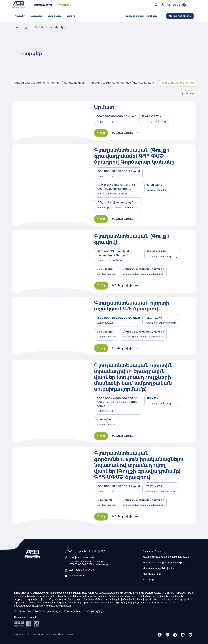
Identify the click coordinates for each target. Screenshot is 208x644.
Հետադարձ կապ (153, 551)
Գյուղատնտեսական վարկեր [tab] (180, 83)
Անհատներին (43, 5)
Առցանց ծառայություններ (143, 16)
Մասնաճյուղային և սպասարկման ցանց (166, 557)
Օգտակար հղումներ (26, 617)
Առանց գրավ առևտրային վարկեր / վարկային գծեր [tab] (49, 83)
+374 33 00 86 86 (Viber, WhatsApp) (89, 564)
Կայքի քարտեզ (152, 574)
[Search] (156, 5)
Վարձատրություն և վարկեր (159, 568)
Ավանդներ (54, 16)
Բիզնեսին (65, 5)
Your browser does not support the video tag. (148, 54)
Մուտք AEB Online (180, 16)
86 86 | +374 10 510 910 (81, 558)
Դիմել (101, 133)
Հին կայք (148, 580)
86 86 (176, 5)
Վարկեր (20, 16)
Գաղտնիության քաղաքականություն (165, 563)
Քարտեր (37, 16)
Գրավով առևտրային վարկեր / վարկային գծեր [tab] (123, 83)
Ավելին (71, 16)
